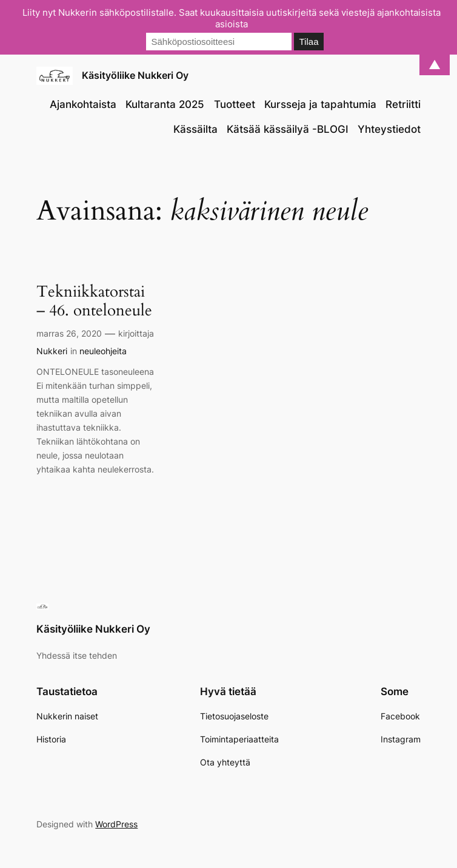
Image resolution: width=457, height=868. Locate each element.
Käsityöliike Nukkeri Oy (135, 75)
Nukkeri (52, 351)
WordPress (116, 824)
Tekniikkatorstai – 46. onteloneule (94, 301)
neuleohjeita (103, 351)
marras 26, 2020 (69, 333)
